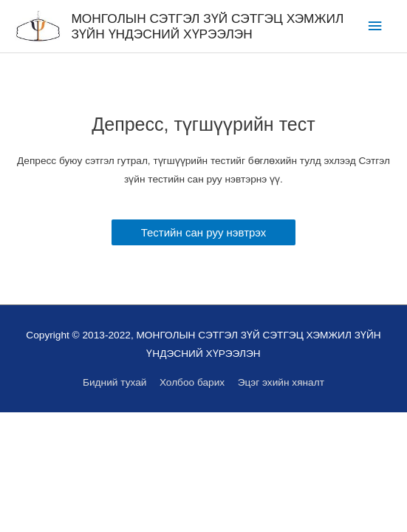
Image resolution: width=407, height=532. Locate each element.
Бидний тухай (114, 382)
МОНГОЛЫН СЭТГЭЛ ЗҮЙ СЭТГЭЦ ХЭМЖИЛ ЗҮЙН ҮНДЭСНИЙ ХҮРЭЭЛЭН (207, 26)
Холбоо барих (192, 382)
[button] (204, 232)
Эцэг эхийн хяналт (281, 382)
